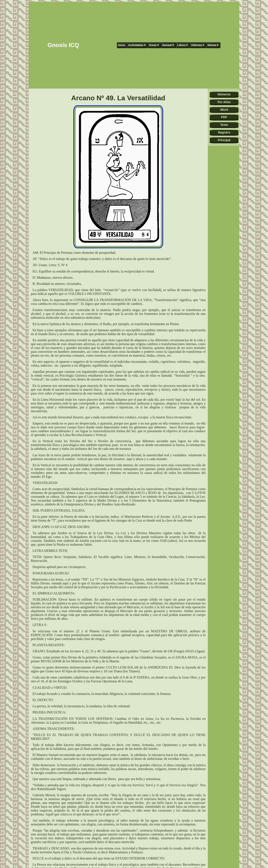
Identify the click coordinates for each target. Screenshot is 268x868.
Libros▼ (183, 45)
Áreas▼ (154, 45)
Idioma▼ (213, 45)
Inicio (122, 45)
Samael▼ (168, 45)
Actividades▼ (137, 45)
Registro (224, 132)
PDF (224, 117)
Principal (224, 140)
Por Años (224, 102)
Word (224, 110)
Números (224, 94)
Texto (224, 125)
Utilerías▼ (198, 45)
